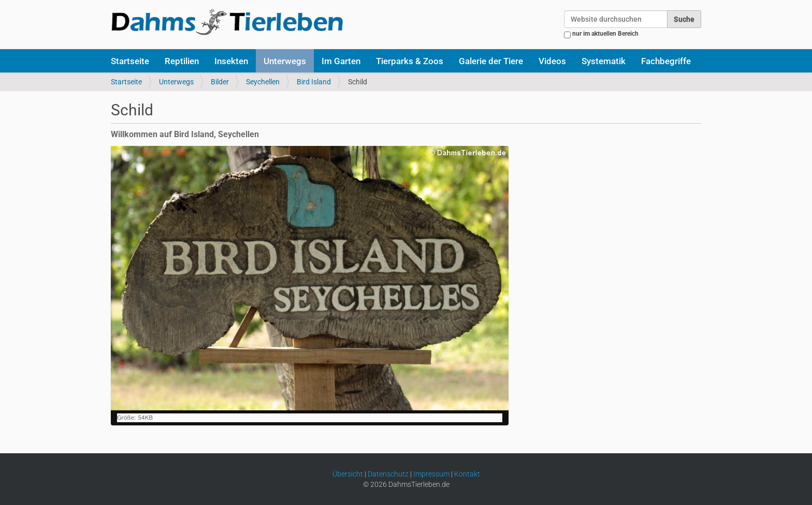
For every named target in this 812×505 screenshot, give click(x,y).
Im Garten (341, 61)
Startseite (130, 61)
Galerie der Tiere (491, 61)
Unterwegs (285, 61)
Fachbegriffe (666, 61)
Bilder (220, 82)
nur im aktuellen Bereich (605, 34)
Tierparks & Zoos (410, 61)
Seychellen (263, 82)
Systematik (604, 61)
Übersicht (348, 474)
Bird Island (314, 82)
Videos (552, 61)
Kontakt (467, 474)
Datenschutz (388, 474)
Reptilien (182, 61)
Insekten (231, 61)
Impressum (431, 474)
